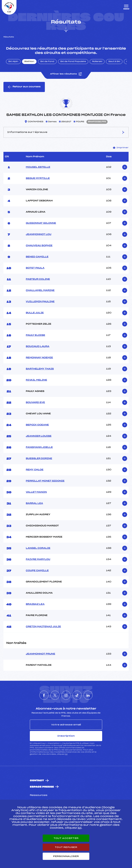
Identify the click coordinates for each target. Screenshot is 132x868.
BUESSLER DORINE (39, 459)
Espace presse (42, 787)
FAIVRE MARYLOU (38, 559)
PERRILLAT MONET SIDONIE (45, 481)
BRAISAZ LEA (35, 604)
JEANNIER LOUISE (39, 436)
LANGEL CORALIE (38, 548)
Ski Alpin (13, 62)
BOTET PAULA (35, 268)
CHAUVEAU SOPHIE (39, 246)
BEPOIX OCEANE (37, 425)
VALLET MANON (36, 492)
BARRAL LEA (34, 503)
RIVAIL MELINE (36, 380)
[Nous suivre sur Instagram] (66, 695)
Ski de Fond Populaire (73, 62)
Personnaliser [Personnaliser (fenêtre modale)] (66, 856)
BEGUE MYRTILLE (38, 178)
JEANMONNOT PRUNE (41, 654)
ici (66, 754)
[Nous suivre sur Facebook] (44, 695)
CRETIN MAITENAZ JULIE (43, 627)
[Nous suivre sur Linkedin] (88, 695)
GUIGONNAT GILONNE (41, 223)
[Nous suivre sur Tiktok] (77, 695)
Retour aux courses (24, 87)
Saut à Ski (114, 62)
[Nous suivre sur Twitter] (55, 695)
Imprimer (121, 148)
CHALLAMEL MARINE (40, 290)
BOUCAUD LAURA (38, 347)
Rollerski (97, 62)
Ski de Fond (47, 62)
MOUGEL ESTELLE (38, 167)
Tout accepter (66, 838)
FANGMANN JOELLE (39, 447)
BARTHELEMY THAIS (40, 369)
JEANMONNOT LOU (39, 234)
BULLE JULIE (35, 313)
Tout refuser (66, 847)
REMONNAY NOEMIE (39, 358)
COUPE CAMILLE (37, 571)
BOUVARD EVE (35, 403)
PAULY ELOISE (36, 335)
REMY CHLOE (35, 470)
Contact (37, 781)
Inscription (66, 736)
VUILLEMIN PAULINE (40, 302)
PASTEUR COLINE (38, 279)
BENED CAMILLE (37, 257)
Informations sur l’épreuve (66, 132)
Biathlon (29, 62)
